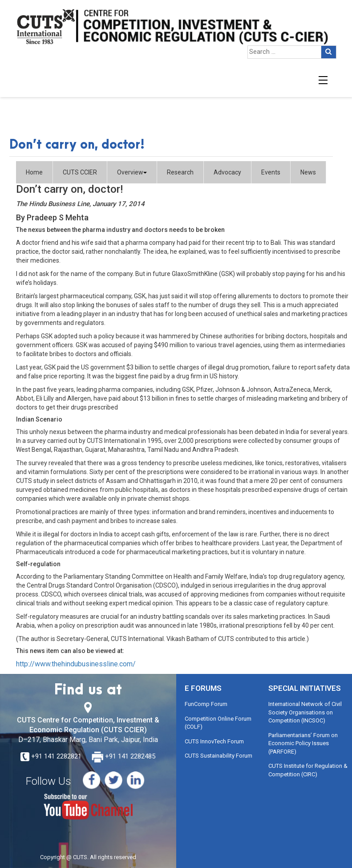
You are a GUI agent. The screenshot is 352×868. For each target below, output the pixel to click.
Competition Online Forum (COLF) (218, 723)
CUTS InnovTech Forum (214, 741)
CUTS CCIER (80, 172)
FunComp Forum (206, 704)
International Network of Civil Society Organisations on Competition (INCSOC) (305, 712)
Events (271, 172)
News (308, 172)
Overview (132, 172)
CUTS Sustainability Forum (218, 756)
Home (34, 172)
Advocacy (227, 172)
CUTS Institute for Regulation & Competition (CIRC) (308, 770)
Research (180, 172)
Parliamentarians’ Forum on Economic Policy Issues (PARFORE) (303, 743)
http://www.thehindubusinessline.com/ (76, 664)
